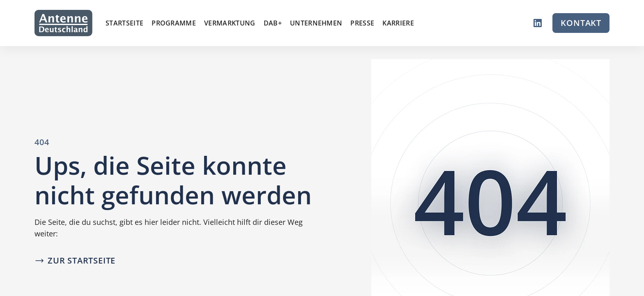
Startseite (124, 23)
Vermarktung (230, 23)
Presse (362, 23)
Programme (174, 23)
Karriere (398, 23)
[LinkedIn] (538, 23)
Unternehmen (316, 23)
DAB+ (273, 23)
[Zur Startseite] (63, 23)
